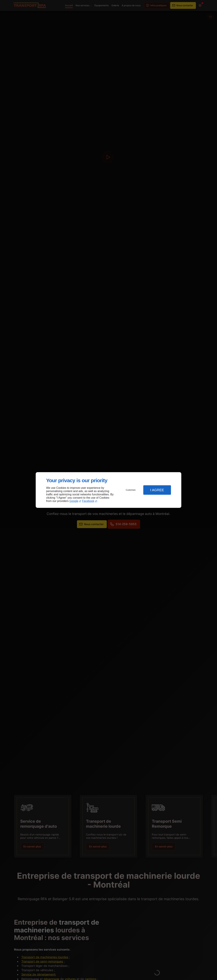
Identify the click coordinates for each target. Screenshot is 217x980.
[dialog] (108, 490)
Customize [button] (131, 490)
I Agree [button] (157, 490)
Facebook (88, 501)
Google (74, 501)
